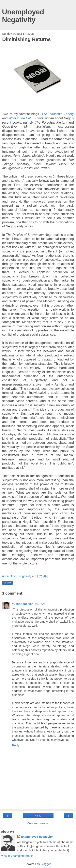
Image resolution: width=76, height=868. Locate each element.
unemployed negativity (37, 837)
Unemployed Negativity (23, 16)
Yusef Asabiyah (23, 604)
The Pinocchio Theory (58, 114)
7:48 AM (40, 604)
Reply (16, 745)
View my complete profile (17, 856)
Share (7, 583)
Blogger (46, 864)
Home (38, 816)
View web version (38, 823)
